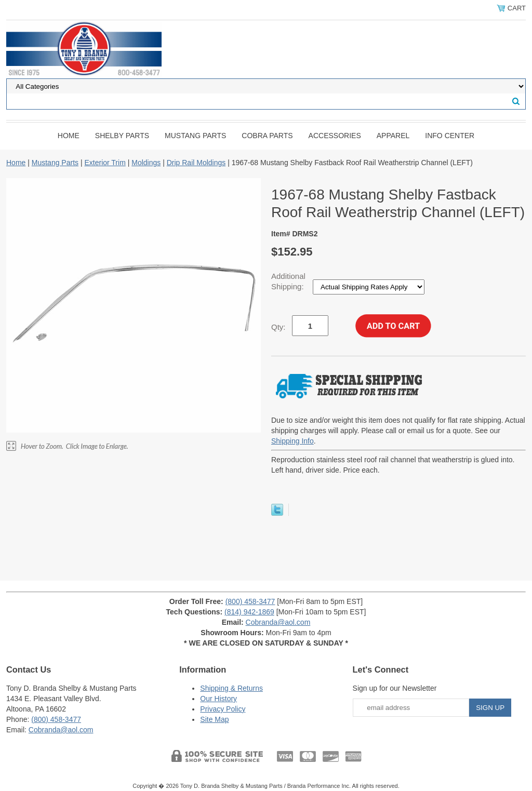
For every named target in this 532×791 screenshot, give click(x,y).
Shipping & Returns (231, 688)
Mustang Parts (195, 136)
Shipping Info (292, 441)
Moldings (146, 163)
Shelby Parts (122, 136)
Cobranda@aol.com (278, 622)
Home (69, 136)
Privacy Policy (223, 709)
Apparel (393, 136)
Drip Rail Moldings (196, 163)
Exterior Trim (105, 163)
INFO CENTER (450, 136)
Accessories (335, 136)
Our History (218, 699)
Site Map (214, 719)
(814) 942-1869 (249, 612)
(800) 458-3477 (250, 601)
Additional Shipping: (289, 281)
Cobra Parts (267, 136)
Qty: (278, 327)
